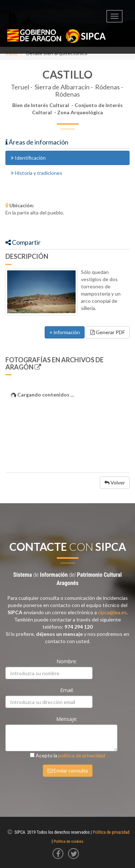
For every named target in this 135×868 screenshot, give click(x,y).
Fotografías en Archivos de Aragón (55, 363)
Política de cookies (68, 842)
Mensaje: (67, 719)
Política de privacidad (111, 832)
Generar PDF (108, 332)
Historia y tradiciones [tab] (37, 173)
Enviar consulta (68, 770)
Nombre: (67, 661)
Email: (68, 690)
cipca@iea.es (112, 612)
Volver (115, 482)
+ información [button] (65, 332)
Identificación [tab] (28, 158)
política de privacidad (82, 755)
